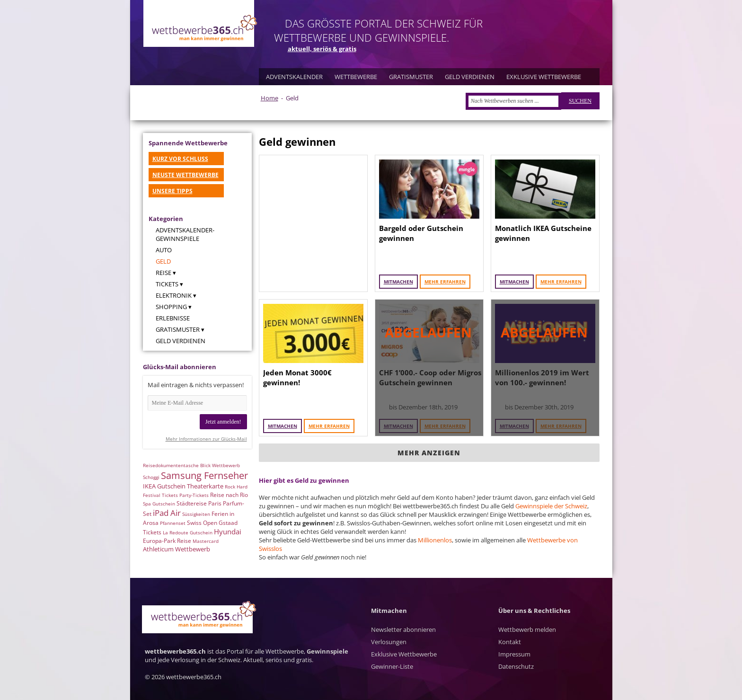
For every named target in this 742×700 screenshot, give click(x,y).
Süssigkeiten (196, 514)
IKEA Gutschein (164, 486)
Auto (164, 250)
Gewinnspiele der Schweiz (551, 506)
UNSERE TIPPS (172, 191)
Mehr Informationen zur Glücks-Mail (206, 439)
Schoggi (151, 477)
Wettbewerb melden (527, 629)
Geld (163, 261)
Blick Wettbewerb (220, 465)
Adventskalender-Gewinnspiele (185, 234)
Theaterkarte (205, 486)
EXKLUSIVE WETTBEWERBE (544, 77)
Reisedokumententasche (171, 465)
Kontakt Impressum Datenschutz (516, 654)
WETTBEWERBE (356, 77)
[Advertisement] (313, 223)
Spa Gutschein (159, 504)
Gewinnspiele (327, 651)
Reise (163, 273)
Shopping (171, 307)
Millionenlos (435, 540)
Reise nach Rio (229, 495)
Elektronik (174, 295)
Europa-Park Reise (167, 541)
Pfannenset (173, 523)
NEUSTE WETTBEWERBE (185, 175)
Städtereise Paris (199, 503)
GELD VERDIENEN (470, 77)
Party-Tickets (194, 495)
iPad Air (167, 513)
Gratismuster (178, 329)
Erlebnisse (173, 318)
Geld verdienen (181, 341)
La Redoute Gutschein (188, 532)
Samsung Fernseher (204, 475)
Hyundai (228, 532)
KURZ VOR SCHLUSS (180, 159)
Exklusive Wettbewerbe (404, 654)
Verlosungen (389, 642)
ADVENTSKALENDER (294, 77)
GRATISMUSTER (411, 77)
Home (269, 98)
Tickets (167, 284)
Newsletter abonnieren (403, 629)
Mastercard (206, 541)
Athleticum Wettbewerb (177, 549)
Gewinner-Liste (392, 666)
